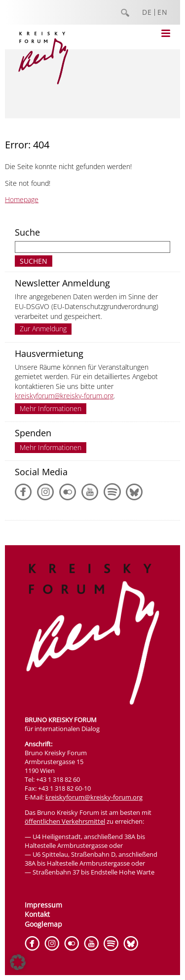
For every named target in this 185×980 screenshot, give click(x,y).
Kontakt (37, 914)
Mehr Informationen (51, 408)
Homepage (22, 199)
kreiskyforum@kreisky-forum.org (64, 396)
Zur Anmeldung (43, 329)
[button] (18, 962)
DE (147, 12)
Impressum (43, 905)
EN (163, 12)
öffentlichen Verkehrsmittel (65, 821)
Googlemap (43, 924)
